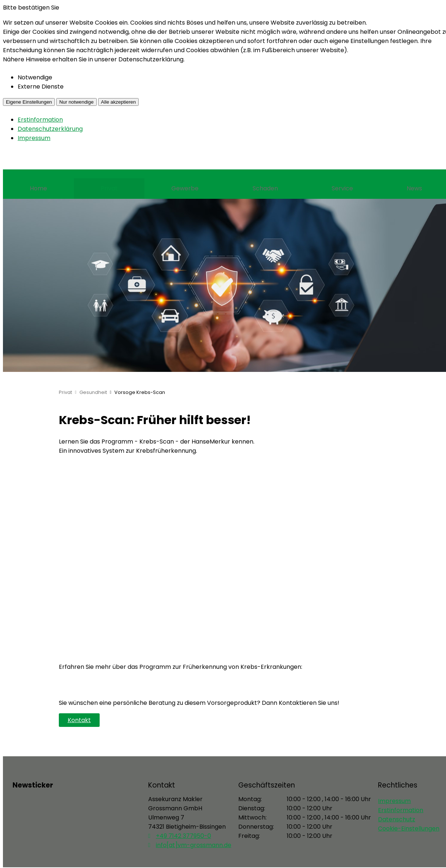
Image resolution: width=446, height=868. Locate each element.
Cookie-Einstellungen (409, 828)
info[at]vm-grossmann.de (194, 845)
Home (38, 188)
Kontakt (79, 720)
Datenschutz (397, 819)
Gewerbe (185, 188)
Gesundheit (93, 392)
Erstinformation (40, 120)
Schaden (265, 188)
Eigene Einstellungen (29, 102)
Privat (109, 188)
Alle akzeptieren (119, 102)
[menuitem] (38, 189)
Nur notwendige (76, 102)
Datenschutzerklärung (50, 129)
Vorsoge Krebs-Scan (140, 392)
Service (342, 188)
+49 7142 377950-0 (183, 836)
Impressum (34, 138)
